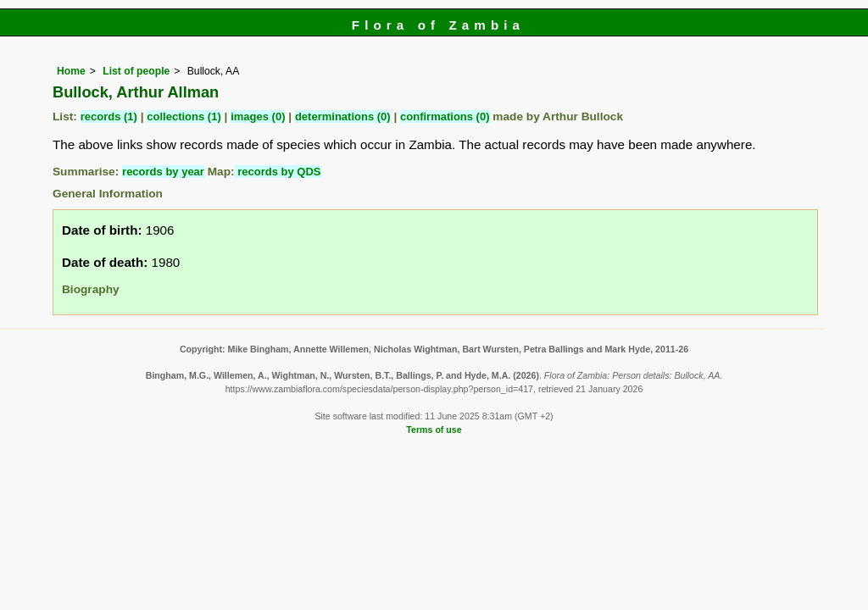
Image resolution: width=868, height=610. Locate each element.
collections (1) (184, 116)
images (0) (258, 116)
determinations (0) (343, 116)
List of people (136, 71)
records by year (163, 172)
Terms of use (434, 430)
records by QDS (278, 172)
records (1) (109, 116)
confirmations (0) (445, 116)
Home (71, 71)
